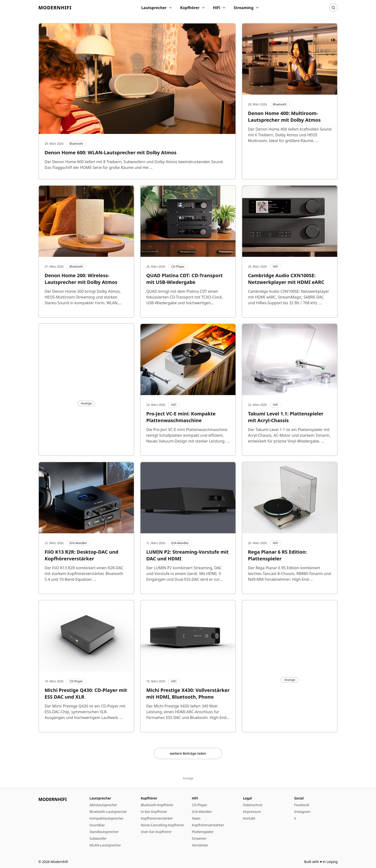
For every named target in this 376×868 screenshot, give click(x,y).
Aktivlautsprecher (103, 805)
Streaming (246, 8)
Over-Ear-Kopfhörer (156, 832)
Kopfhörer (193, 8)
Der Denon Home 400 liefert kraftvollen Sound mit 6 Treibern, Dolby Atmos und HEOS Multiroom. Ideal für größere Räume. (290, 135)
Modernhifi (55, 8)
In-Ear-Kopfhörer (154, 812)
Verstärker (200, 845)
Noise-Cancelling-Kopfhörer (162, 825)
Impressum (252, 812)
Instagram (302, 812)
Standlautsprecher (104, 832)
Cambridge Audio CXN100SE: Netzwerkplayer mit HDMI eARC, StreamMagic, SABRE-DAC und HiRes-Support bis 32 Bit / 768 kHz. (289, 297)
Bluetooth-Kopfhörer (157, 805)
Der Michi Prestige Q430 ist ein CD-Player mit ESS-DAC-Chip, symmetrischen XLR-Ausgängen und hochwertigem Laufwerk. (85, 712)
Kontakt (249, 818)
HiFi (220, 8)
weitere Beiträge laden (188, 753)
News (196, 818)
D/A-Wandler (202, 812)
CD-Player (200, 805)
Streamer (199, 838)
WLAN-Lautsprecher (105, 845)
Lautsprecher (157, 8)
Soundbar (97, 825)
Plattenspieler (203, 832)
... (150, 167)
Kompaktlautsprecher (106, 818)
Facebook (302, 805)
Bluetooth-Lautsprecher (108, 812)
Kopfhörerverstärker (157, 818)
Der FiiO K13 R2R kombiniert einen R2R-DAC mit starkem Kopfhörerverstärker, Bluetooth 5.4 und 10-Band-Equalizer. (84, 574)
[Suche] (333, 8)
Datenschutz (253, 805)
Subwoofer (98, 838)
